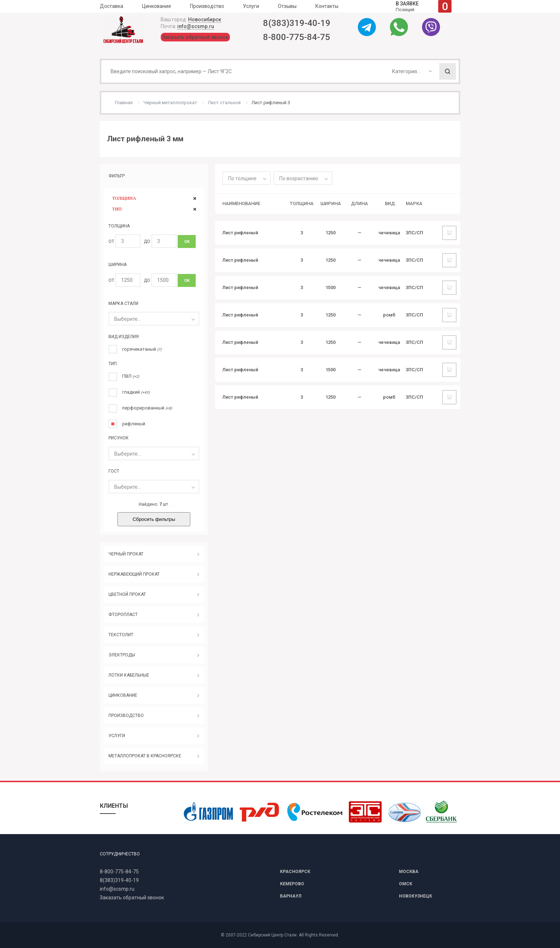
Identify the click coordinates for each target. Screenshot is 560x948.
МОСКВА (409, 872)
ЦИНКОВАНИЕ (123, 695)
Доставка (112, 6)
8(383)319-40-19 (297, 23)
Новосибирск (205, 19)
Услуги (251, 6)
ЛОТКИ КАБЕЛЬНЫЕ (129, 675)
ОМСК (406, 884)
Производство (207, 6)
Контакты (327, 6)
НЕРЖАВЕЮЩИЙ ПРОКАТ (134, 574)
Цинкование (157, 6)
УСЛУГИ (117, 736)
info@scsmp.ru (196, 26)
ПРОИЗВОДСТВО (126, 716)
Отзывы (287, 6)
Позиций (424, 6)
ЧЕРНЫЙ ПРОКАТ (126, 554)
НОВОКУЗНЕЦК (415, 896)
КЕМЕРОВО (292, 884)
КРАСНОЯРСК (295, 872)
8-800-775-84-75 (297, 37)
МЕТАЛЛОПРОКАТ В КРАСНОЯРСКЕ (145, 756)
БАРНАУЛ (291, 896)
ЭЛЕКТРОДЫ (122, 655)
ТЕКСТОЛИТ (121, 635)
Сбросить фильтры (154, 519)
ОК (187, 242)
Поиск (448, 71)
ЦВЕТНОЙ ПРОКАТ (127, 594)
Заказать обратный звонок (195, 37)
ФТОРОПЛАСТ (123, 615)
